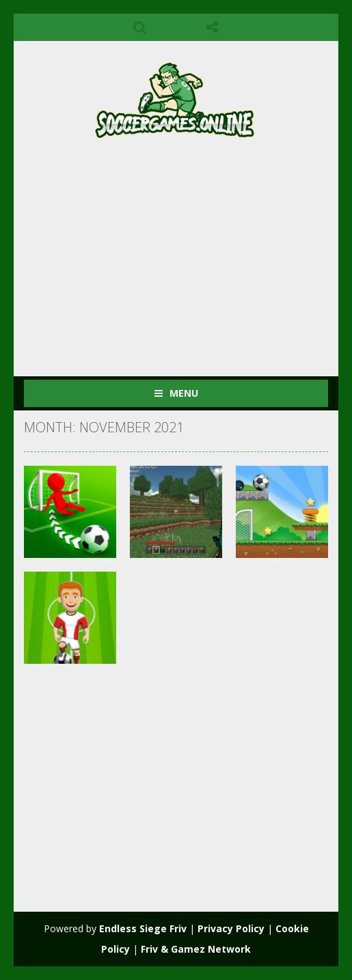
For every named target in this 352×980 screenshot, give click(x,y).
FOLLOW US (213, 27)
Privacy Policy (231, 928)
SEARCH (139, 27)
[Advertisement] (188, 252)
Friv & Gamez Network (196, 949)
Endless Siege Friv (143, 928)
